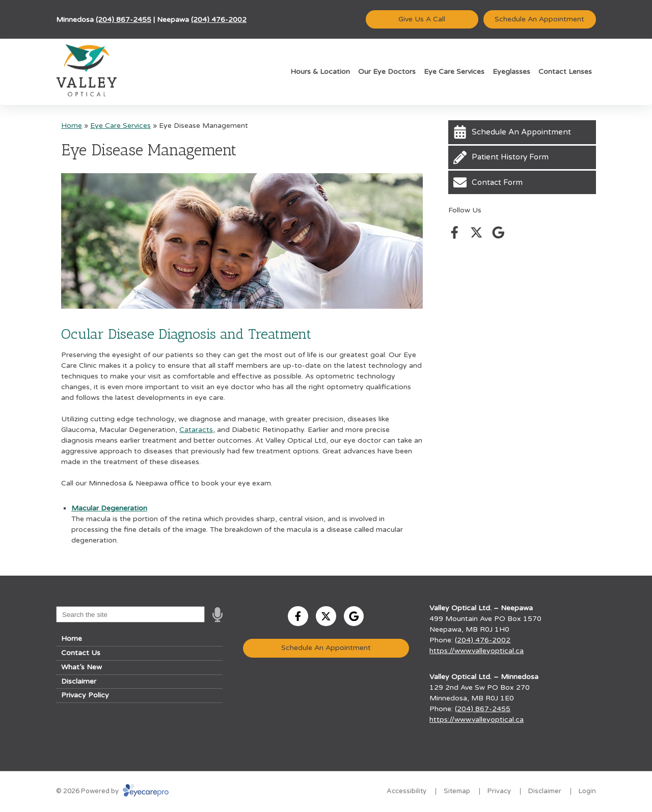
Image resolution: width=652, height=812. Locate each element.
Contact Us (81, 653)
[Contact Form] (522, 182)
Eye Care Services (454, 72)
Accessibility (406, 791)
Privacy (499, 791)
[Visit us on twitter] (477, 233)
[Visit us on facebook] (455, 233)
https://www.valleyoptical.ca (477, 651)
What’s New (81, 667)
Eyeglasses (511, 72)
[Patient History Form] (522, 157)
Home (72, 126)
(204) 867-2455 (124, 20)
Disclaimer (79, 681)
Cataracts (196, 430)
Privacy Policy (85, 695)
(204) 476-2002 (219, 20)
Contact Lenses (565, 72)
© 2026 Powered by (112, 791)
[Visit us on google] (498, 233)
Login (587, 791)
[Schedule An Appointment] (522, 132)
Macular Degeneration (109, 508)
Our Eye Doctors (387, 72)
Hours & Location (320, 72)
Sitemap (457, 791)
